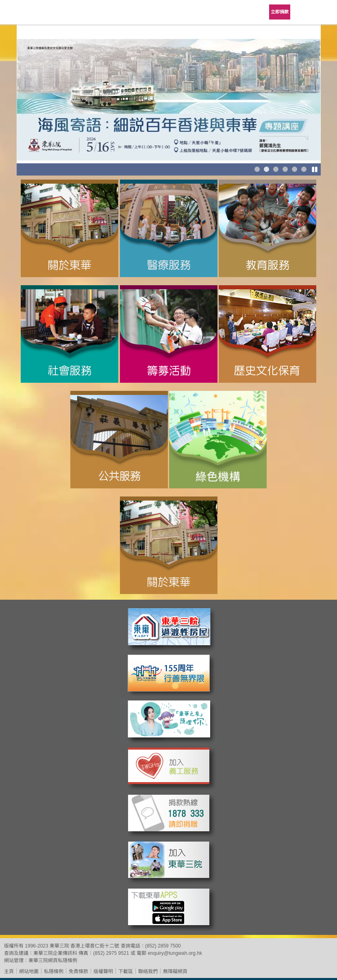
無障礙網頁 (175, 971)
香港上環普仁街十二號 (95, 946)
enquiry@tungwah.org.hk (175, 953)
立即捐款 (280, 12)
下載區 (126, 971)
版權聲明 (103, 971)
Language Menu (304, 12)
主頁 (9, 971)
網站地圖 (29, 971)
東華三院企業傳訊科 (55, 953)
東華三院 (29, 15)
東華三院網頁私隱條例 (53, 960)
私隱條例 (54, 971)
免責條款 (78, 971)
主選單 (325, 12)
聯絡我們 (148, 971)
